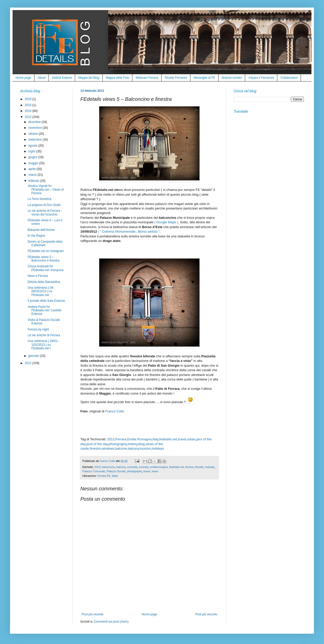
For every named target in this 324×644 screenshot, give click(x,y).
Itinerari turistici (232, 78)
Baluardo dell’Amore (41, 230)
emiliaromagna (159, 467)
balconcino (109, 467)
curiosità (132, 467)
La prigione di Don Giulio (44, 205)
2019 (29, 99)
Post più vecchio (206, 614)
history (133, 444)
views (155, 471)
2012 (29, 363)
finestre (95, 448)
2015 (29, 105)
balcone (121, 448)
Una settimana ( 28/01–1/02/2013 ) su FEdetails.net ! (43, 345)
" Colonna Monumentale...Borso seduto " (130, 231)
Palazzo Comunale (94, 471)
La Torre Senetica (39, 199)
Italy (155, 439)
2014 (29, 111)
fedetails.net (168, 439)
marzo (33, 175)
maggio (34, 163)
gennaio (34, 356)
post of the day (97, 444)
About (42, 78)
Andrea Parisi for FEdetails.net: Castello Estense (45, 310)
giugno (33, 157)
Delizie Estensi (62, 78)
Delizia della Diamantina (44, 282)
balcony (133, 448)
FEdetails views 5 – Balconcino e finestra (43, 259)
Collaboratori (289, 78)
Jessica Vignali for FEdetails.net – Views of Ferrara (46, 189)
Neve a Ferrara (38, 276)
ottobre (34, 134)
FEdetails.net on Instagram (46, 251)
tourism (145, 448)
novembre (36, 128)
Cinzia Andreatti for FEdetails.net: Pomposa (45, 268)
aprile (33, 169)
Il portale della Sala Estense (46, 301)
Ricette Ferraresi (176, 78)
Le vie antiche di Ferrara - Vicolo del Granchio (45, 212)
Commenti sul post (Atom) (111, 622)
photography (118, 444)
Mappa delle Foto (118, 78)
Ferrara (121, 439)
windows (108, 448)
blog (142, 444)
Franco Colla (115, 411)
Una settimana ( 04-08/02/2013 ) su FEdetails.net (41, 291)
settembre (36, 140)
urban (191, 439)
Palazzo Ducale (116, 471)
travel (182, 439)
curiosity (144, 467)
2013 (111, 439)
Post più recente (93, 614)
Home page (23, 78)
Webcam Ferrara (147, 78)
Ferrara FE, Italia (107, 476)
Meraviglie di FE (204, 78)
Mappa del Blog (89, 78)
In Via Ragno (36, 236)
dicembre (35, 122)
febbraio (34, 181)
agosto (33, 146)
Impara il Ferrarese (261, 78)
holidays (158, 448)
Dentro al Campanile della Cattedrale (45, 243)
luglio (32, 151)
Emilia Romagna (140, 439)
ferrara (189, 467)
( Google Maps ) (166, 222)
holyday (210, 467)
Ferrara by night (38, 329)
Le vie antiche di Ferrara (44, 335)
